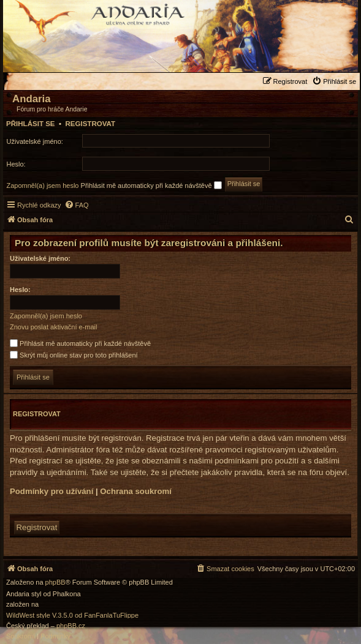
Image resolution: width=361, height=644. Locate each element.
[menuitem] (336, 81)
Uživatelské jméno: (40, 258)
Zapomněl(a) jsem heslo (43, 185)
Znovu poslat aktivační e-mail (53, 327)
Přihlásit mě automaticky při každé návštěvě (151, 185)
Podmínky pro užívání (51, 491)
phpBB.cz (71, 626)
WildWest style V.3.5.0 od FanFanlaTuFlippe (72, 616)
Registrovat (90, 124)
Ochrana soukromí (136, 491)
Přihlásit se (31, 124)
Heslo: (20, 290)
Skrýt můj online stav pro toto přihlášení (74, 355)
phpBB (55, 582)
